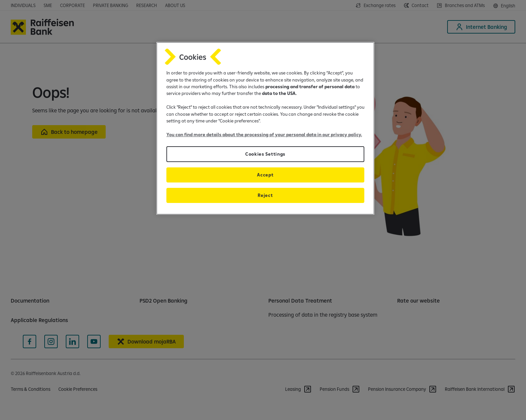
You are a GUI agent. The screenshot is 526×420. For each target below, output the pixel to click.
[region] (265, 128)
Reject (265, 195)
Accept (265, 175)
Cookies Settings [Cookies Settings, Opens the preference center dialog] (265, 154)
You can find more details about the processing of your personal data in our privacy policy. (264, 135)
